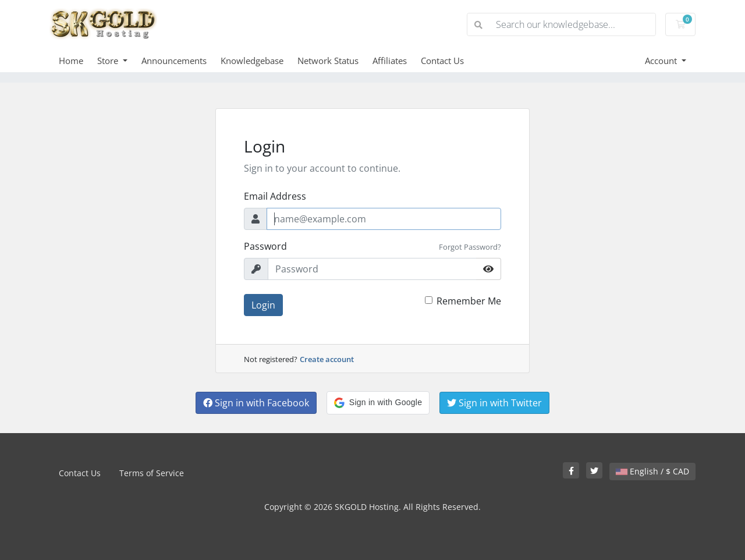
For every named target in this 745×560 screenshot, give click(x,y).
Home (71, 61)
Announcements (174, 61)
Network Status (328, 61)
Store (109, 61)
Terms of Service (152, 473)
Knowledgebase (252, 61)
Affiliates (390, 61)
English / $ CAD (652, 471)
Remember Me (469, 301)
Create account (327, 359)
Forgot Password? (470, 247)
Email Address (275, 196)
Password (265, 246)
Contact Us (442, 61)
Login (263, 305)
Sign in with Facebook (256, 403)
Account (662, 61)
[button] (378, 403)
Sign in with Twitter (494, 403)
